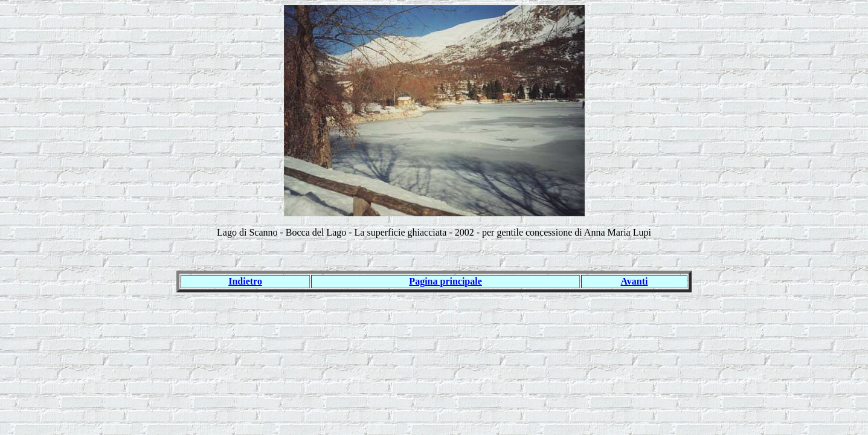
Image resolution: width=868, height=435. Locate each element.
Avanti (635, 281)
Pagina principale (445, 281)
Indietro (245, 281)
